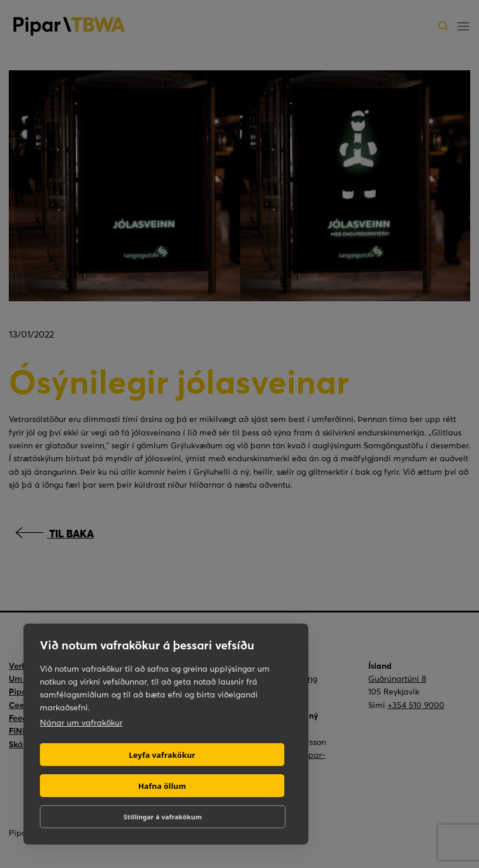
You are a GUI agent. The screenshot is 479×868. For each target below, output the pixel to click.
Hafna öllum (162, 786)
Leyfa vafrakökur (162, 755)
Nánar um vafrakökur (81, 723)
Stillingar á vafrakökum (163, 817)
